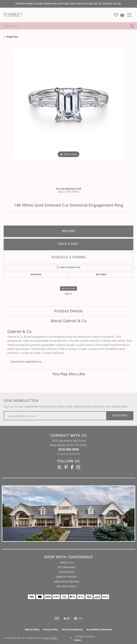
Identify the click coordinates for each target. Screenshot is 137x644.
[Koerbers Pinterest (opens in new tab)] (66, 467)
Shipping (36, 275)
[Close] (133, 4)
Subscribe (120, 416)
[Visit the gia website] (78, 619)
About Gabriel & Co (69, 321)
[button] (116, 15)
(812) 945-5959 (69, 192)
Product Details (68, 311)
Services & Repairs (67, 582)
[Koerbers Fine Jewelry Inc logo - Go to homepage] (12, 15)
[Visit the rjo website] (57, 619)
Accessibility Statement (99, 630)
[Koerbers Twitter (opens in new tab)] (59, 467)
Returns (101, 275)
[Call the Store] (69, 449)
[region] (68, 114)
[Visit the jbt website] (67, 619)
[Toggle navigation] (131, 15)
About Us (67, 562)
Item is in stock (69, 288)
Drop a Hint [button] (68, 244)
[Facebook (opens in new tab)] (72, 467)
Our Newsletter (21, 401)
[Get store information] (68, 454)
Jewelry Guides (67, 577)
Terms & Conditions (72, 630)
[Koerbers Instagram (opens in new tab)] (78, 467)
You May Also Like (69, 374)
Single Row (12, 37)
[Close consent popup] (71, 638)
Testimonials (67, 567)
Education (67, 572)
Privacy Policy (51, 630)
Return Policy (67, 586)
